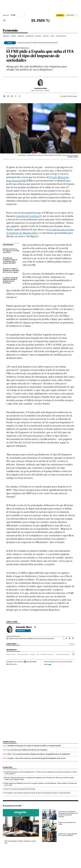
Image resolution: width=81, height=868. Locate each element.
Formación (21, 36)
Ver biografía (23, 631)
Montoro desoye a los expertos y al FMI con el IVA (11, 251)
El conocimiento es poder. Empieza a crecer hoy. (20, 842)
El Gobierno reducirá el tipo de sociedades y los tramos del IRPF (10, 261)
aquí (50, 664)
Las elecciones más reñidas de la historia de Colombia (27, 750)
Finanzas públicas (23, 654)
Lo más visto (8, 767)
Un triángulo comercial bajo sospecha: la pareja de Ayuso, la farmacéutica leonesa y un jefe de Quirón (37, 793)
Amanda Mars (41, 88)
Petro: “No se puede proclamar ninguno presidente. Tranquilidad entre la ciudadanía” (39, 754)
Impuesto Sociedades (63, 654)
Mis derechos (30, 36)
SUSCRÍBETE (60, 15)
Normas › (72, 644)
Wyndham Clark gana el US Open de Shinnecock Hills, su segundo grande (34, 746)
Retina (52, 36)
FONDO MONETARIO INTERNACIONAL (18, 48)
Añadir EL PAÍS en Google (70, 96)
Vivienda (13, 36)
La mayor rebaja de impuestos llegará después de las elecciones (10, 280)
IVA (38, 654)
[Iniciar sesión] (72, 15)
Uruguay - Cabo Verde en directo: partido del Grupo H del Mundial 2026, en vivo (37, 758)
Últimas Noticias (61, 36)
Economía (10, 31)
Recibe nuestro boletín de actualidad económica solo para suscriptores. (32, 638)
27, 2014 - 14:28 (43, 91)
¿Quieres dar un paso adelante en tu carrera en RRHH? (68, 835)
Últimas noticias (9, 742)
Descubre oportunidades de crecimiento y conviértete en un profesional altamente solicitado (68, 814)
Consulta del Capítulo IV (28, 216)
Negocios (38, 36)
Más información (12, 664)
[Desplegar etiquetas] (73, 654)
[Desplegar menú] (5, 21)
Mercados (6, 36)
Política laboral (11, 654)
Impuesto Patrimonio (47, 654)
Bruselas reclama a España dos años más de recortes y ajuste (11, 271)
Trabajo (33, 654)
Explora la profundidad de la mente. (67, 823)
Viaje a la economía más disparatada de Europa (20, 789)
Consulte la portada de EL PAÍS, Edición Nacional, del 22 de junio (37, 43)
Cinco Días (46, 36)
